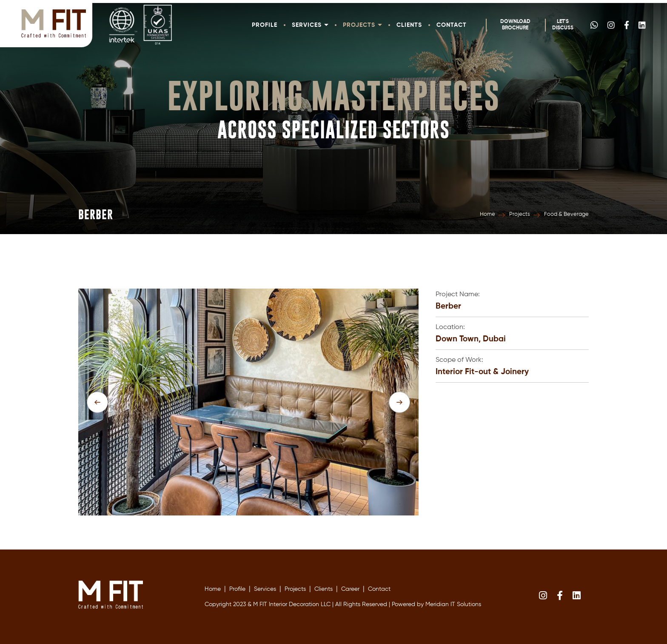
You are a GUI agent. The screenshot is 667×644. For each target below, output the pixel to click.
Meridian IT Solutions (453, 604)
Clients (409, 25)
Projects (362, 25)
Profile (265, 25)
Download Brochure (515, 25)
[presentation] (97, 402)
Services (310, 25)
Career (350, 589)
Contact (452, 25)
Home (487, 214)
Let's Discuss (563, 25)
